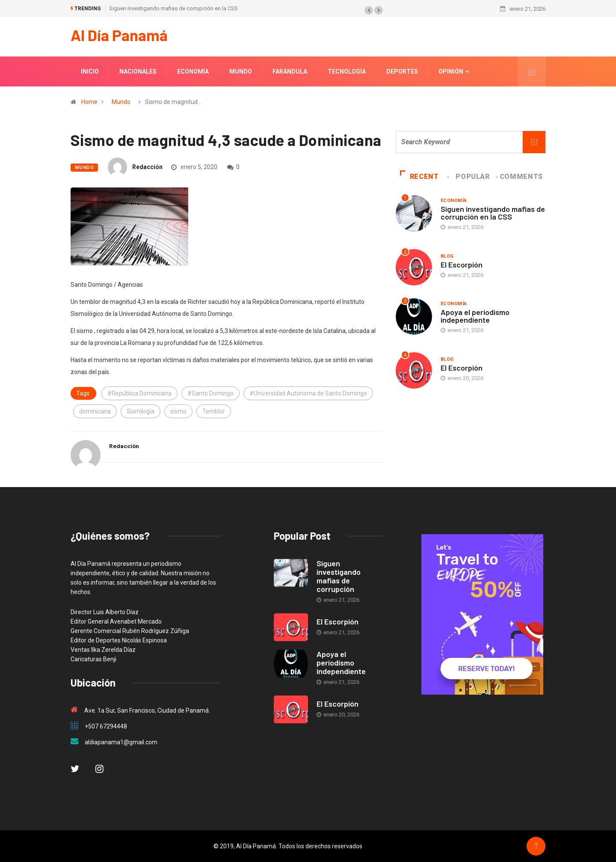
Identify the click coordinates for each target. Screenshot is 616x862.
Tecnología (347, 71)
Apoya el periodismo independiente (475, 316)
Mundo (241, 71)
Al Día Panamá (119, 35)
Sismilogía (141, 411)
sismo (178, 411)
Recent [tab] (419, 177)
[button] (369, 10)
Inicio (90, 71)
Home (89, 102)
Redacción (147, 167)
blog (447, 256)
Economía (193, 71)
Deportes (402, 71)
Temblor (214, 411)
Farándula (290, 71)
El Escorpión (462, 265)
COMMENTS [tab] (520, 177)
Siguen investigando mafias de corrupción (339, 576)
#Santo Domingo (210, 393)
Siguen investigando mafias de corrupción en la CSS (173, 8)
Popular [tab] (469, 177)
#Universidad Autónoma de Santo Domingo (308, 393)
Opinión (451, 71)
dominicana (95, 411)
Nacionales (138, 71)
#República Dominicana (139, 393)
